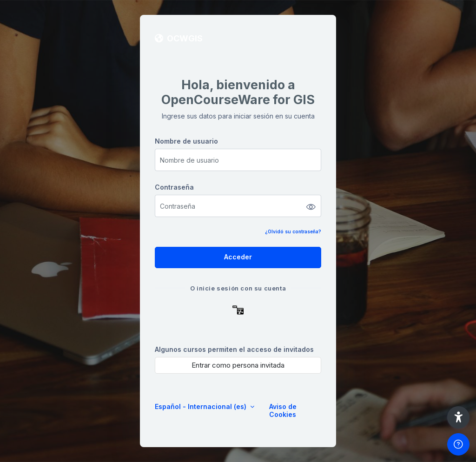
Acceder (238, 257)
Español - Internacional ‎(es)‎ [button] (202, 406)
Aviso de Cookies (283, 410)
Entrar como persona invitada (238, 365)
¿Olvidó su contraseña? (293, 231)
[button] (458, 417)
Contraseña (174, 187)
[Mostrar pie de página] (458, 444)
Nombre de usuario (186, 141)
